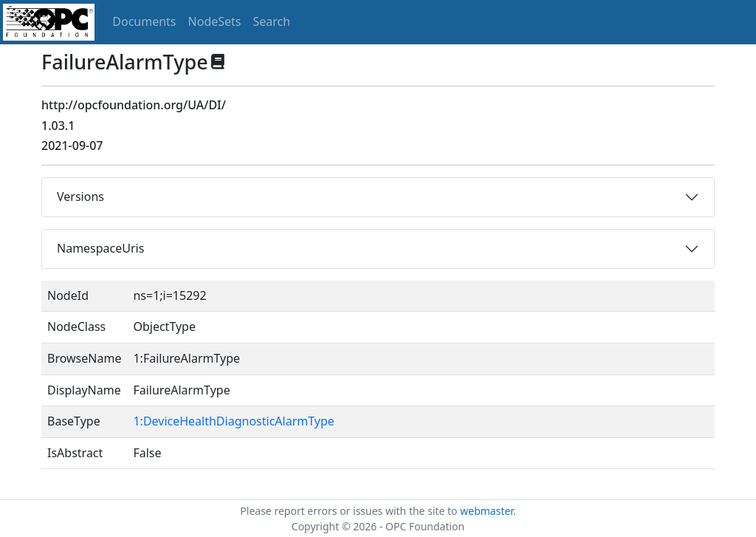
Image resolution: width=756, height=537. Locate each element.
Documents (144, 21)
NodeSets (215, 21)
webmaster (487, 511)
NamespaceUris (100, 248)
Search (272, 21)
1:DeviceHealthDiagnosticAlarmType (233, 421)
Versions (80, 196)
